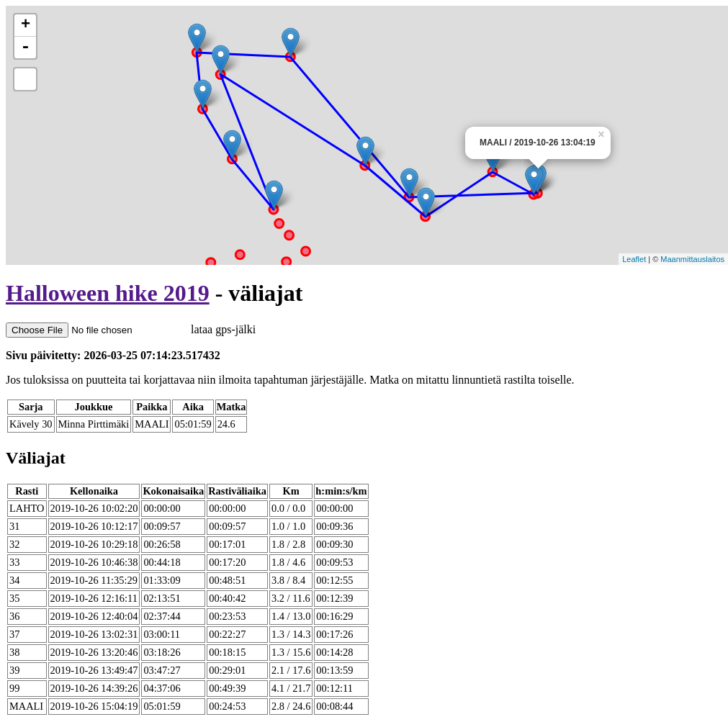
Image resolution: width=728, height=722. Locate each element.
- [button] (25, 48)
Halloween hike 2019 (108, 293)
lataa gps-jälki (131, 329)
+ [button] (26, 25)
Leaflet (634, 259)
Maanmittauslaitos (692, 259)
